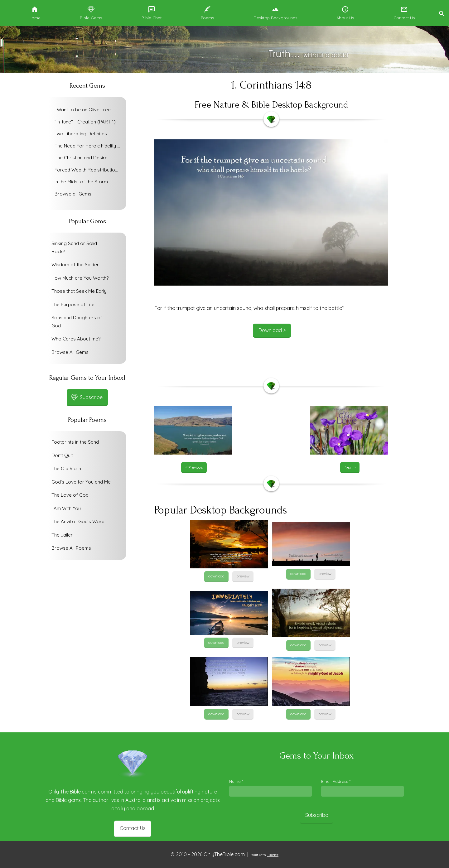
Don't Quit (62, 455)
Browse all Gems (73, 194)
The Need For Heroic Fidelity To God (89, 146)
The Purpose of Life (73, 304)
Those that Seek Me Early (79, 291)
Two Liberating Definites (81, 134)
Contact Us (133, 828)
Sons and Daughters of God (77, 322)
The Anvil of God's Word (78, 521)
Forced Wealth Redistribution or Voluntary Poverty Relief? (89, 170)
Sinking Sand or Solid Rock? (74, 247)
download (216, 576)
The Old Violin (66, 468)
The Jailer (62, 535)
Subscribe (317, 815)
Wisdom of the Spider (75, 265)
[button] (442, 13)
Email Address (336, 781)
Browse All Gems (70, 352)
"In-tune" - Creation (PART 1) (85, 122)
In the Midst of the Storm (81, 182)
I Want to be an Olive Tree (83, 110)
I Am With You (66, 508)
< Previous (194, 467)
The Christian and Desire (81, 158)
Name (236, 781)
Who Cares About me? (76, 339)
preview (243, 576)
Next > (350, 467)
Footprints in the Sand (75, 442)
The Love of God (70, 495)
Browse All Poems (71, 548)
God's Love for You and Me (81, 482)
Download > (272, 330)
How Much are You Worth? (80, 278)
